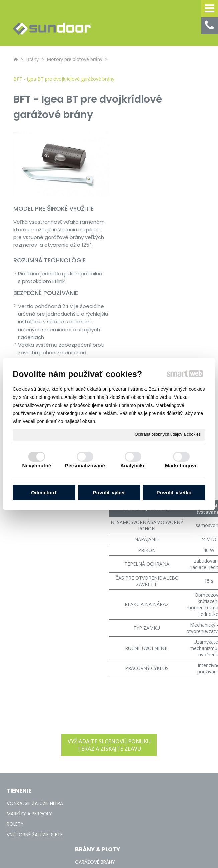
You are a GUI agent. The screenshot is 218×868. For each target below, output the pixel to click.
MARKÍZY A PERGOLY (29, 660)
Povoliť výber (109, 492)
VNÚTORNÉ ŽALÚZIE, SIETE (35, 681)
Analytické (133, 466)
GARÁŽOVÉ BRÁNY (99, 650)
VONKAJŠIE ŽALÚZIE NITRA (35, 650)
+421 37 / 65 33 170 (180, 646)
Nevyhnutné (37, 466)
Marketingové (181, 466)
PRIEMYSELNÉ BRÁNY (101, 660)
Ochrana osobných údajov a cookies (168, 434)
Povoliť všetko (174, 492)
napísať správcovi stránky (57, 737)
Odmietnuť (44, 492)
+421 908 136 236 (177, 653)
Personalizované (85, 466)
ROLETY (15, 670)
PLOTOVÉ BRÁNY (97, 670)
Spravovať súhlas (167, 737)
